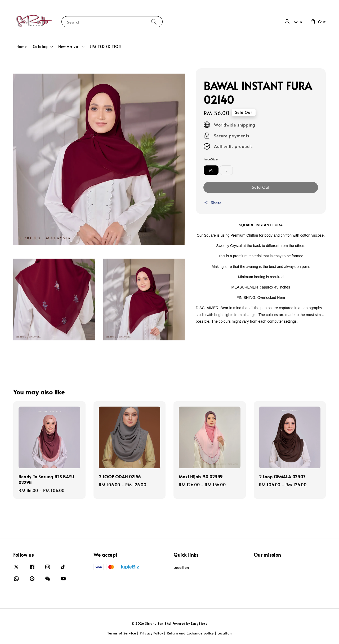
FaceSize (211, 159)
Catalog (40, 47)
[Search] (154, 22)
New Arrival (69, 47)
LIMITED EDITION (106, 46)
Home (21, 46)
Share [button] (213, 203)
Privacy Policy (151, 633)
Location (181, 568)
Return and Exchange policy (190, 633)
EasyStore (199, 623)
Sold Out (261, 187)
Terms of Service (122, 633)
